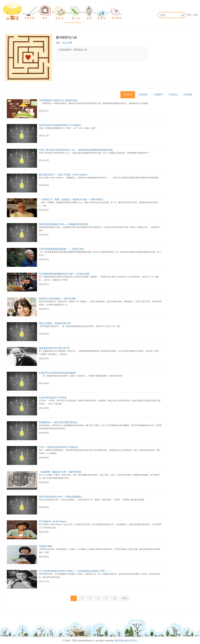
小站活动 (143, 95)
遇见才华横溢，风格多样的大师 (55, 323)
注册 (195, 15)
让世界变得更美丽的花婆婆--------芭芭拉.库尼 (61, 249)
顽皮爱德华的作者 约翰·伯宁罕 (54, 348)
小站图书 (158, 95)
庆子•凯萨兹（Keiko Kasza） (53, 521)
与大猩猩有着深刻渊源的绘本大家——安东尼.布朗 (64, 274)
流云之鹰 (67, 43)
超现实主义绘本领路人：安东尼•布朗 (57, 299)
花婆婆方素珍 (46, 546)
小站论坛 (173, 95)
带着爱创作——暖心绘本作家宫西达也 (58, 422)
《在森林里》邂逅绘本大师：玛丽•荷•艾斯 (60, 472)
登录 (189, 15)
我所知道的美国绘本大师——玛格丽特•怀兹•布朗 (63, 224)
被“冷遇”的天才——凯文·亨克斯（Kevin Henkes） (64, 175)
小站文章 (128, 95)
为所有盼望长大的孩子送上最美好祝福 (58, 100)
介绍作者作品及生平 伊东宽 (53, 398)
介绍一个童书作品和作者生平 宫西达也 (58, 447)
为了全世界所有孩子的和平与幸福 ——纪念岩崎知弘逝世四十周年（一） (75, 571)
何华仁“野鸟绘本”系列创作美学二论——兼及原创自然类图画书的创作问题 (76, 150)
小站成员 (188, 95)
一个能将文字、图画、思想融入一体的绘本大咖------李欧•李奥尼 (71, 199)
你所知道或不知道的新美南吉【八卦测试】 (60, 125)
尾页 (125, 598)
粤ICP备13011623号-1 (126, 641)
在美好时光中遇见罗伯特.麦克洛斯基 (57, 373)
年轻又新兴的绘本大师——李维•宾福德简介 (61, 497)
